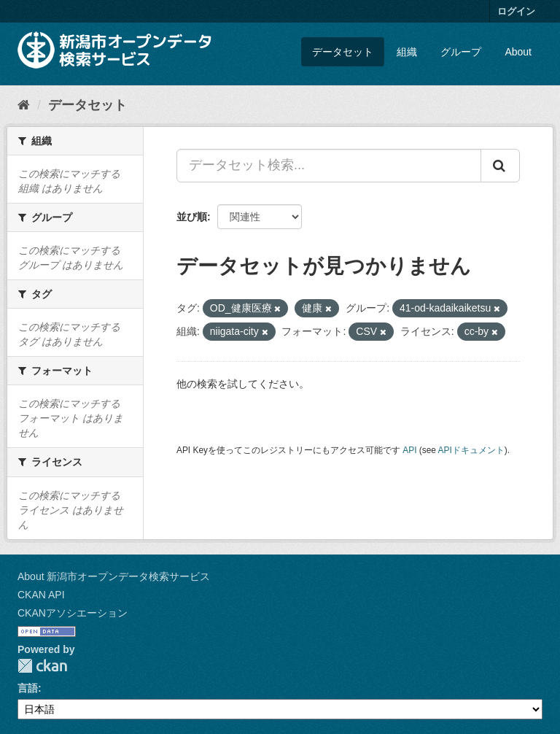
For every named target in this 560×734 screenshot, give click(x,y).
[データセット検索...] (329, 166)
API (409, 450)
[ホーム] (24, 105)
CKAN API (41, 595)
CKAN (42, 666)
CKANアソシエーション (73, 613)
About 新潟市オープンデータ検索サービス (114, 576)
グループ (461, 52)
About (518, 52)
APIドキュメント (471, 450)
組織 (407, 52)
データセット (343, 52)
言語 (28, 688)
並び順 (192, 217)
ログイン (516, 11)
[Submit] (500, 166)
